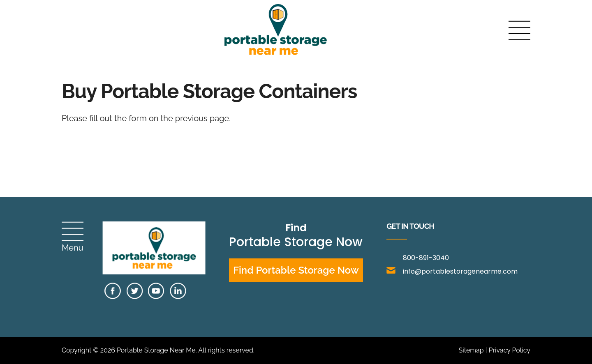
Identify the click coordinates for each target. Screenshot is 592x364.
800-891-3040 (426, 258)
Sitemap (471, 350)
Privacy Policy (509, 350)
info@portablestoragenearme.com (452, 271)
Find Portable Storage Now (296, 270)
